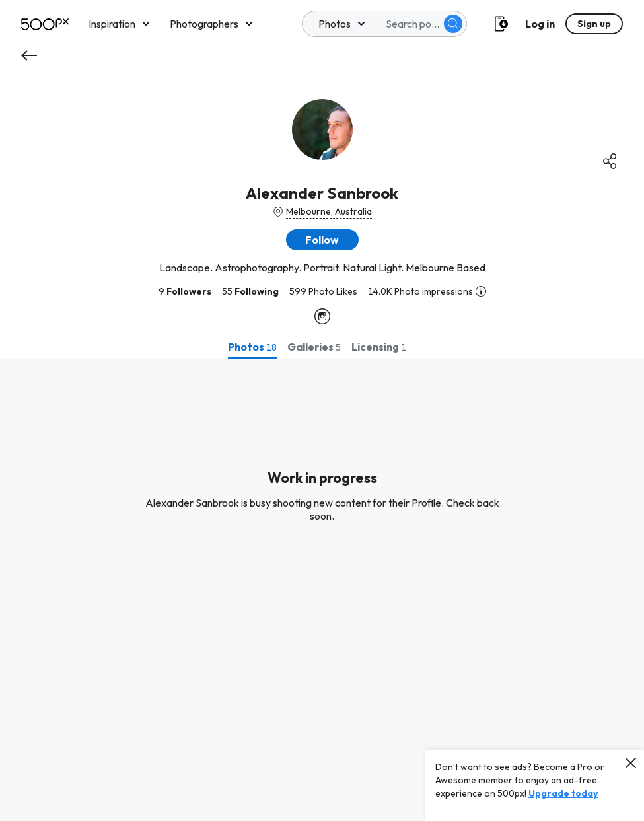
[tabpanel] (322, 590)
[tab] (252, 347)
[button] (322, 240)
